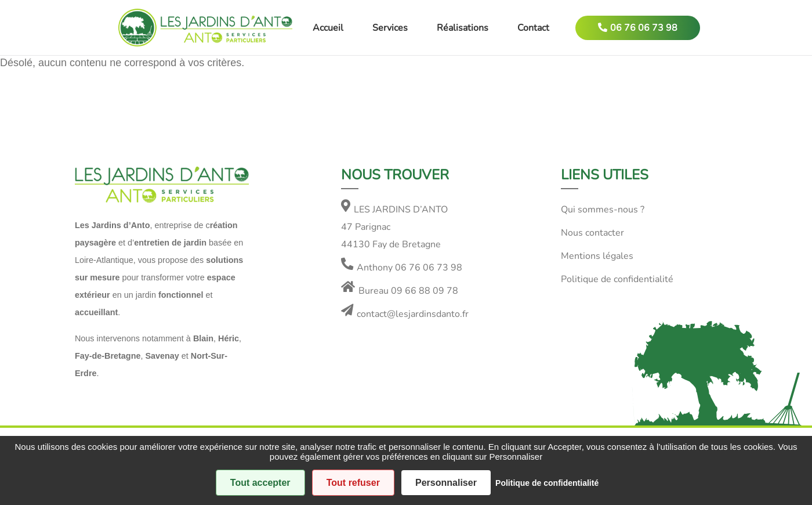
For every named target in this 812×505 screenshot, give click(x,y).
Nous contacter (592, 233)
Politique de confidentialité (617, 279)
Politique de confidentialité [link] (547, 483)
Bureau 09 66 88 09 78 (408, 291)
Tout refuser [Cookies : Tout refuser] (353, 483)
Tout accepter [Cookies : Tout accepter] (260, 483)
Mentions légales (597, 256)
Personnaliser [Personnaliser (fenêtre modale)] (446, 483)
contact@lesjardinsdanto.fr (413, 314)
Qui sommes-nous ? (603, 210)
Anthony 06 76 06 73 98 (409, 268)
